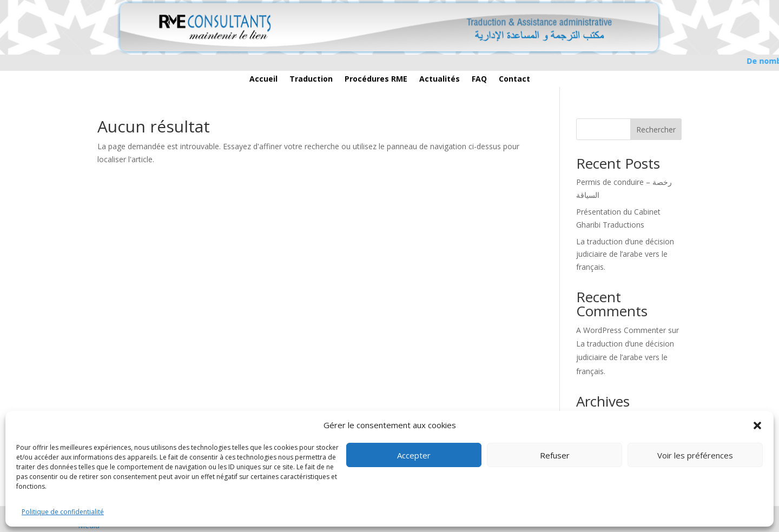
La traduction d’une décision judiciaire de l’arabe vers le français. (625, 254)
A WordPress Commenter (621, 330)
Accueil (263, 79)
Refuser (555, 455)
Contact (514, 79)
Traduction (311, 79)
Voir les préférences (695, 455)
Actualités (440, 79)
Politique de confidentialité (63, 512)
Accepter (414, 455)
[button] (757, 425)
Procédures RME (376, 79)
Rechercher (656, 129)
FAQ (479, 79)
